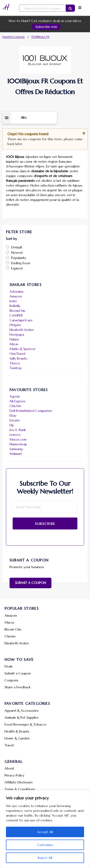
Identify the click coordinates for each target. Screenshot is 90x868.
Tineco (15, 363)
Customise (45, 845)
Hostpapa (17, 334)
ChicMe (15, 406)
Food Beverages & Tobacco (25, 724)
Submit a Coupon (30, 583)
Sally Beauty (18, 358)
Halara (14, 339)
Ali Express (17, 401)
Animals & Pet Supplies (22, 717)
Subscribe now (46, 27)
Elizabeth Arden (22, 330)
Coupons (11, 680)
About (9, 768)
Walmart (16, 454)
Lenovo (15, 435)
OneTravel (17, 354)
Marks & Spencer (22, 349)
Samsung (16, 449)
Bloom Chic (13, 629)
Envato (15, 420)
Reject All (45, 858)
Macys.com (18, 439)
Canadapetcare (21, 320)
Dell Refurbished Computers (31, 411)
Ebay (13, 415)
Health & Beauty (17, 731)
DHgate (15, 325)
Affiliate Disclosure (19, 782)
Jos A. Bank (18, 430)
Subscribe (45, 524)
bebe (13, 301)
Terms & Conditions (20, 789)
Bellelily (15, 306)
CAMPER (16, 315)
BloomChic (18, 311)
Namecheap (18, 444)
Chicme (10, 636)
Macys (9, 622)
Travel (9, 745)
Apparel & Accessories (22, 711)
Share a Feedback (18, 687)
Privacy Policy (14, 775)
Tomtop (16, 368)
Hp (12, 425)
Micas (14, 344)
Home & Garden (17, 738)
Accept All (45, 832)
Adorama (16, 291)
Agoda (15, 396)
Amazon (16, 296)
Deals (9, 666)
